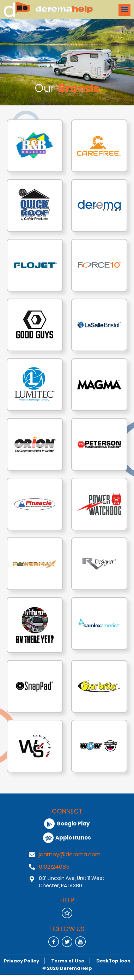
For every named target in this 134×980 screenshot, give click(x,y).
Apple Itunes (67, 838)
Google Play (67, 824)
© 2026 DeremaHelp (67, 968)
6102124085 (54, 867)
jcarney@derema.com (70, 854)
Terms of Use (68, 961)
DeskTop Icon (113, 961)
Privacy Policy (22, 961)
